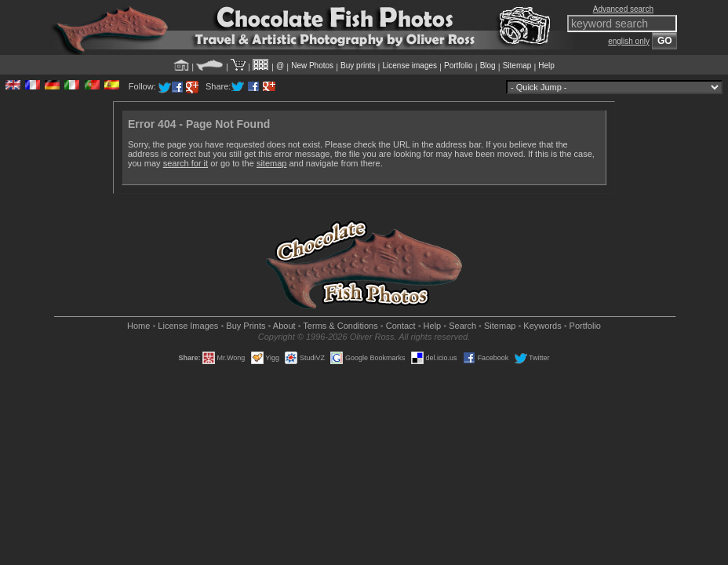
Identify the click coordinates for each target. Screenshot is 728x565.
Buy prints (358, 66)
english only (629, 41)
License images (410, 66)
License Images (188, 326)
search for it (186, 163)
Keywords (542, 326)
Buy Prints (246, 326)
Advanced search (623, 9)
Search (462, 326)
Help (546, 66)
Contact (401, 326)
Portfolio (459, 66)
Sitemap (517, 66)
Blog (488, 66)
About (284, 326)
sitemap (272, 163)
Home (138, 326)
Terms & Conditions (340, 326)
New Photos (312, 66)
